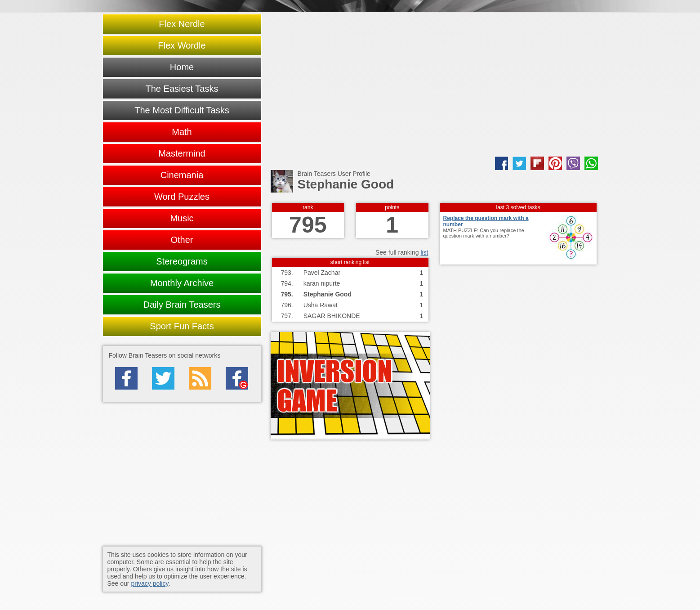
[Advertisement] (434, 85)
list (424, 252)
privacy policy (149, 583)
